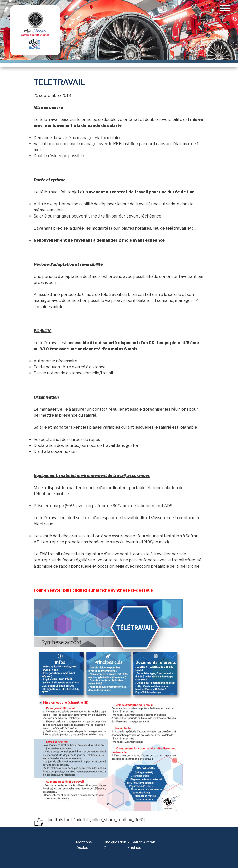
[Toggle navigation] (225, 8)
